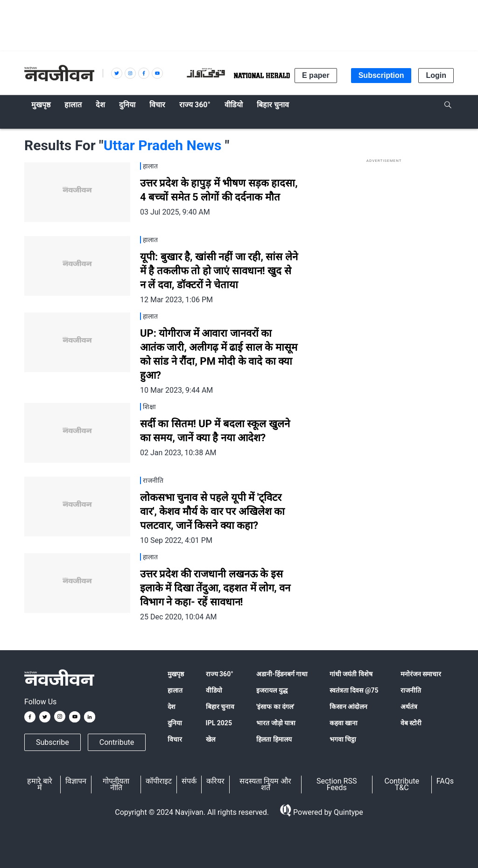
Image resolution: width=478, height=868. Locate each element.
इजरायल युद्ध (272, 690)
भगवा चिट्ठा (343, 739)
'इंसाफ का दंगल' (275, 707)
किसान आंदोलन (348, 707)
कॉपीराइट (159, 781)
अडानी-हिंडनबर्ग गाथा (282, 674)
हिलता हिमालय (274, 739)
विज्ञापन (76, 781)
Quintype (348, 812)
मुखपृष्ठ (176, 674)
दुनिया (175, 723)
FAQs (445, 781)
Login (436, 75)
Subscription (381, 75)
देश (172, 707)
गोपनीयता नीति (116, 784)
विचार (175, 739)
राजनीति (411, 690)
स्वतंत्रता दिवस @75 (354, 690)
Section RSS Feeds (337, 784)
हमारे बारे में (40, 784)
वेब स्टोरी (411, 723)
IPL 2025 (219, 723)
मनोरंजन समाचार (421, 674)
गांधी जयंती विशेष (351, 674)
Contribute (117, 742)
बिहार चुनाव (220, 707)
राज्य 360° (220, 674)
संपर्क (189, 781)
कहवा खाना (344, 723)
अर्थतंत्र (409, 707)
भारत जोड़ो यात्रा (276, 723)
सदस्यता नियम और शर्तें (265, 784)
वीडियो (214, 690)
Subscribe (53, 742)
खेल (211, 739)
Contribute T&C (402, 784)
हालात (175, 690)
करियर (215, 781)
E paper (316, 75)
